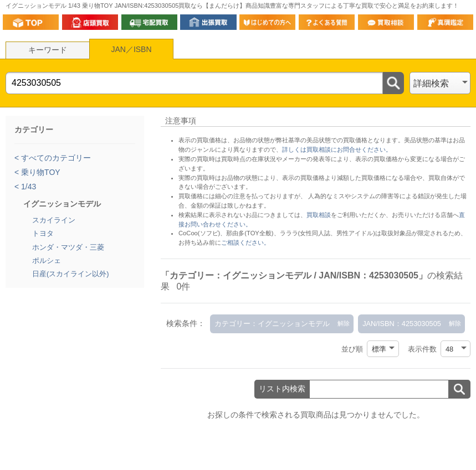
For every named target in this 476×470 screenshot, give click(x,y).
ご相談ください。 (245, 242)
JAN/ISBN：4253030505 (402, 324)
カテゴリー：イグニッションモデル (272, 324)
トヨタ (43, 233)
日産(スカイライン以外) (71, 274)
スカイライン (54, 220)
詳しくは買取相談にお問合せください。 (337, 149)
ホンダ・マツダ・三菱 (68, 247)
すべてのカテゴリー (55, 158)
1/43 (27, 187)
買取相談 (319, 215)
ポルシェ (47, 260)
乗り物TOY (39, 172)
